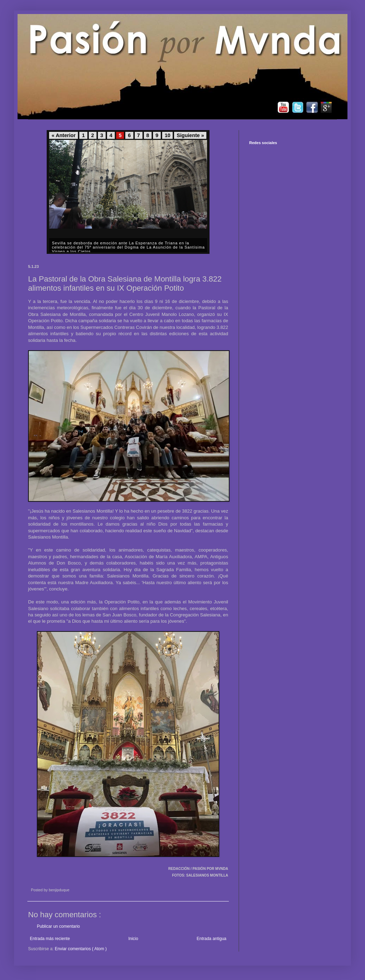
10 (167, 135)
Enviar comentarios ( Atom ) (81, 949)
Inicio (133, 939)
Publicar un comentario (58, 926)
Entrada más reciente (50, 939)
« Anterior (64, 135)
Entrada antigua (211, 939)
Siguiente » (190, 135)
